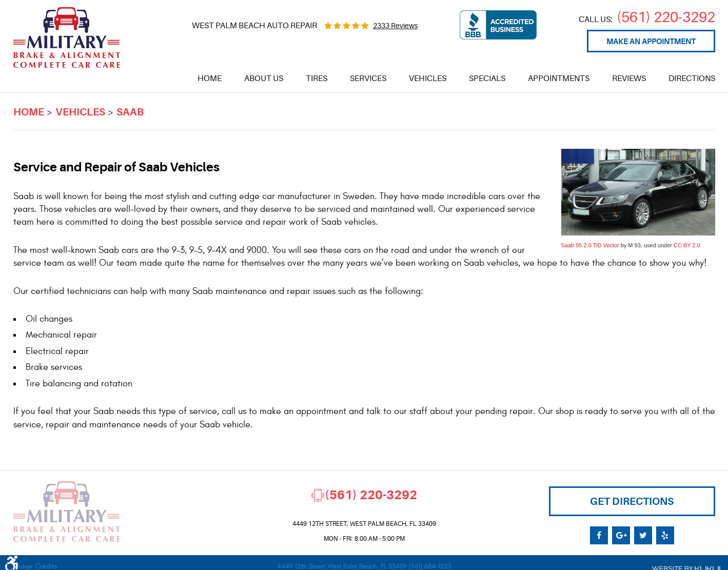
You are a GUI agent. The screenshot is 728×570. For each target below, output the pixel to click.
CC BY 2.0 (687, 245)
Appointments (559, 78)
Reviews (629, 78)
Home (210, 78)
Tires (317, 78)
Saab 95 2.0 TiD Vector (590, 245)
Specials (487, 78)
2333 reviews (395, 26)
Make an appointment (651, 42)
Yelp (665, 535)
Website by (683, 567)
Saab (130, 112)
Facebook (599, 535)
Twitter (643, 535)
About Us (264, 78)
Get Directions (632, 502)
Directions (692, 78)
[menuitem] (210, 78)
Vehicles (428, 78)
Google (621, 535)
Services (368, 78)
